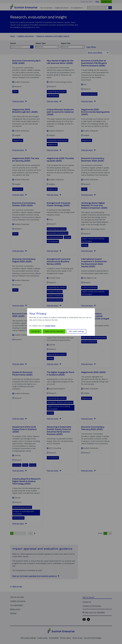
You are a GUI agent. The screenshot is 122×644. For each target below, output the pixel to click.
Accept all (35, 331)
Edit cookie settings (76, 331)
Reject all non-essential (54, 331)
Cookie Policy (50, 326)
